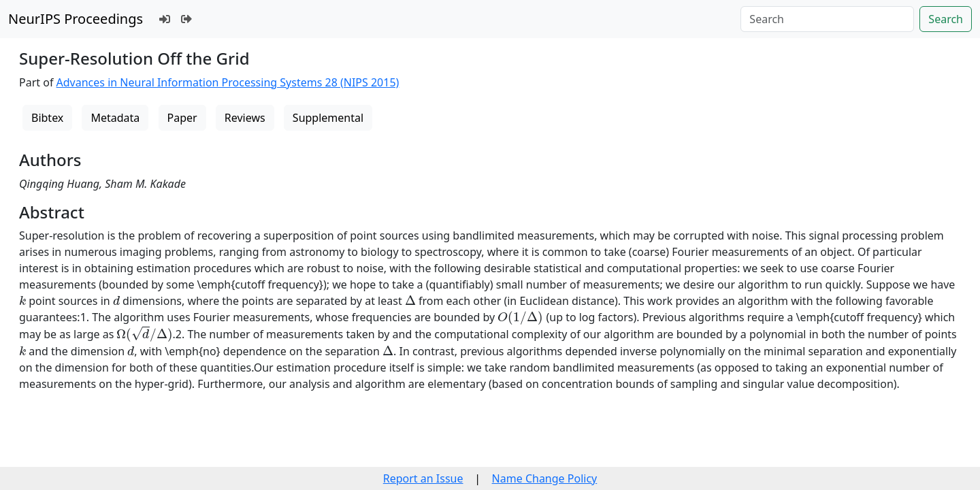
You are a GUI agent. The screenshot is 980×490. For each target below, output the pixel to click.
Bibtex (47, 118)
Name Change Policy (545, 478)
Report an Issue (423, 478)
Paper (182, 118)
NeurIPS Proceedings (76, 19)
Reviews (245, 118)
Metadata (115, 118)
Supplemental (328, 118)
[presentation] (22, 300)
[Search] (827, 19)
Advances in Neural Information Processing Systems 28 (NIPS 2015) (228, 82)
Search (946, 19)
